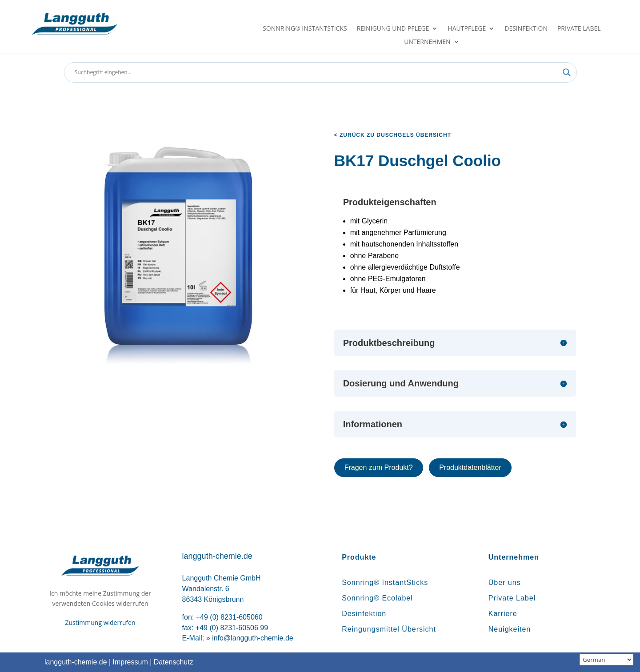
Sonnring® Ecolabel (377, 598)
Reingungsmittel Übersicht (389, 629)
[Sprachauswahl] (606, 660)
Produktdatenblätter (470, 467)
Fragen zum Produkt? (379, 467)
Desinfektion (526, 29)
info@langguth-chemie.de (253, 638)
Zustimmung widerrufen (100, 622)
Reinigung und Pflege (393, 29)
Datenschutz (174, 662)
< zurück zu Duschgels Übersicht (393, 135)
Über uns (505, 583)
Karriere (503, 614)
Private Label (579, 29)
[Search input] (316, 72)
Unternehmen (427, 42)
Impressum (130, 662)
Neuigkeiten (510, 629)
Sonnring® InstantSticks (305, 29)
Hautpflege (467, 29)
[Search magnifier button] (567, 72)
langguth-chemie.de (76, 662)
